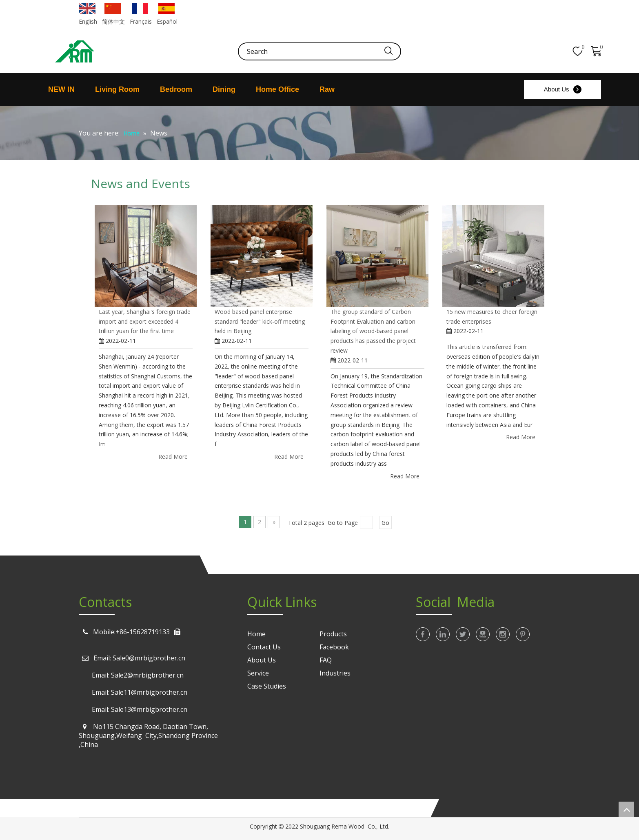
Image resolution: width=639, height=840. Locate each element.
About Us (557, 89)
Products (333, 634)
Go (385, 523)
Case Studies (267, 686)
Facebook (334, 647)
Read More (173, 457)
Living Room (117, 89)
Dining (224, 89)
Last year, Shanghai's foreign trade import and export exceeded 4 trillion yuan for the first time (145, 321)
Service (258, 673)
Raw (327, 89)
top (626, 809)
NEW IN (61, 89)
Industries (335, 673)
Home (256, 634)
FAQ (326, 660)
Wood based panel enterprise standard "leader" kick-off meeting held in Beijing (260, 321)
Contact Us (264, 647)
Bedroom (176, 89)
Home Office (277, 89)
